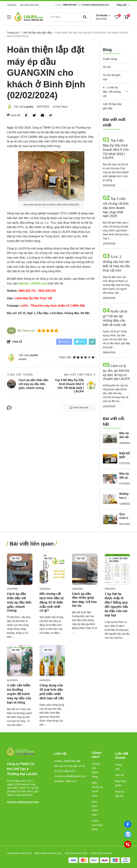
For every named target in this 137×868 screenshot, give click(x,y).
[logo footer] (23, 751)
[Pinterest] (86, 358)
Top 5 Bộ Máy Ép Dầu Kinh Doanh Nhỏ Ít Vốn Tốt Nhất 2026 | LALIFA (116, 149)
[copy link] (51, 115)
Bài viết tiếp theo (80, 375)
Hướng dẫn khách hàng (96, 770)
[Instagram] (89, 358)
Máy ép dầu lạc (119, 794)
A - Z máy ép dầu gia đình (118, 560)
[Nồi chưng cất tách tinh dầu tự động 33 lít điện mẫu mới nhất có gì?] (52, 569)
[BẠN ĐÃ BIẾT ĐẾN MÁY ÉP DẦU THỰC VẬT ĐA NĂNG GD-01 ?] (110, 459)
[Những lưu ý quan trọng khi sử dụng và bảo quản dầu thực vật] (110, 499)
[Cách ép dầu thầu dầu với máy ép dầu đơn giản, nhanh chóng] (20, 569)
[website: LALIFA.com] (32, 283)
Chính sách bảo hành (97, 825)
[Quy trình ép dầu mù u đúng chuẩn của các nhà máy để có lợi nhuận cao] (110, 519)
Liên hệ (119, 775)
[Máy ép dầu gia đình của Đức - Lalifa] (110, 479)
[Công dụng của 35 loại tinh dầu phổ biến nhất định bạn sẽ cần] (52, 661)
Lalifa (29, 107)
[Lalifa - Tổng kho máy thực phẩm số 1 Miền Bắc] (54, 306)
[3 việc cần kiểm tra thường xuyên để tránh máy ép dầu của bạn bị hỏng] (20, 661)
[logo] (29, 17)
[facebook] (74, 358)
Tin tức (107, 67)
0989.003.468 (69, 5)
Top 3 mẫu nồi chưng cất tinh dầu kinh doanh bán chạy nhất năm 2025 (116, 207)
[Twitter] (82, 358)
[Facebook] (128, 824)
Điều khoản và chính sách (97, 789)
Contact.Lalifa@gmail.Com (95, 5)
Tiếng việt (121, 5)
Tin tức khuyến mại (112, 77)
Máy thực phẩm (121, 783)
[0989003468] (128, 834)
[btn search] (85, 17)
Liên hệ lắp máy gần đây (112, 106)
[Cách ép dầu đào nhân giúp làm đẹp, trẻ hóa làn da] (85, 569)
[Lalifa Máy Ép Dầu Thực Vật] (35, 298)
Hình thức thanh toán (95, 808)
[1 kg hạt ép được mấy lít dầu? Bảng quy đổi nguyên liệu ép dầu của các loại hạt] (117, 569)
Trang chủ (119, 767)
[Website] (78, 358)
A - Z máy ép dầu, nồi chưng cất (112, 92)
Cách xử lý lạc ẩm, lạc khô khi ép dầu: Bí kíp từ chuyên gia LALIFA (116, 372)
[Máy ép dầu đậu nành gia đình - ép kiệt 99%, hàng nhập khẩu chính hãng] (110, 438)
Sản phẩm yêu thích (30, 5)
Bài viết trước (20, 375)
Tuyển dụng (110, 59)
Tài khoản (12, 5)
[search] (69, 17)
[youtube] (93, 358)
